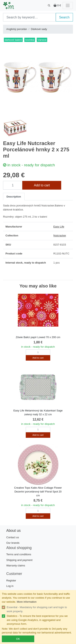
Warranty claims (16, 566)
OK (18, 639)
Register (11, 580)
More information (27, 602)
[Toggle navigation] (68, 5)
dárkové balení (13, 40)
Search (64, 17)
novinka (30, 40)
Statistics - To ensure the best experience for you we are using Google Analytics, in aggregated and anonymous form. (37, 620)
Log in (10, 586)
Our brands (13, 543)
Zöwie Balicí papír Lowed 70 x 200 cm (38, 337)
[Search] (29, 17)
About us (13, 531)
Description (14, 197)
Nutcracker (60, 235)
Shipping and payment (19, 560)
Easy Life (59, 227)
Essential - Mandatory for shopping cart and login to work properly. (37, 609)
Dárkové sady (39, 29)
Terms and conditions (19, 554)
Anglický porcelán (17, 29)
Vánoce (42, 40)
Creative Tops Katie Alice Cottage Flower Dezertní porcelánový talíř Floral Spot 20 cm (38, 492)
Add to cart (42, 185)
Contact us (13, 537)
